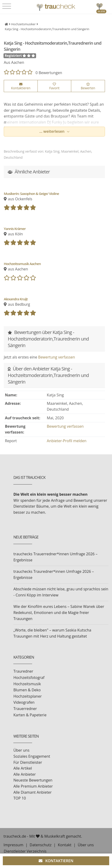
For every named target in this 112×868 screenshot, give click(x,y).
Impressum (13, 845)
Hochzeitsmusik (27, 684)
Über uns (21, 750)
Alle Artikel (23, 768)
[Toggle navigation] (7, 6)
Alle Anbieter (24, 774)
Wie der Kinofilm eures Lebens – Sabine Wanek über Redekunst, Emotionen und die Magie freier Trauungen (59, 612)
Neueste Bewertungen (33, 780)
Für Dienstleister (28, 762)
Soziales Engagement (32, 756)
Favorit (54, 86)
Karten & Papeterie (30, 715)
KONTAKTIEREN (56, 861)
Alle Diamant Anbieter (32, 792)
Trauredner (23, 671)
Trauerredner (25, 709)
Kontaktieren (21, 86)
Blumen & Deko (27, 690)
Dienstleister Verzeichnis (25, 851)
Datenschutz (41, 845)
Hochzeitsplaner (28, 696)
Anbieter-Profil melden (67, 441)
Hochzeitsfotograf (29, 678)
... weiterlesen (52, 131)
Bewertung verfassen (57, 357)
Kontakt (65, 845)
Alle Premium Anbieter (33, 786)
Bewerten (88, 86)
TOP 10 (20, 798)
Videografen (24, 702)
